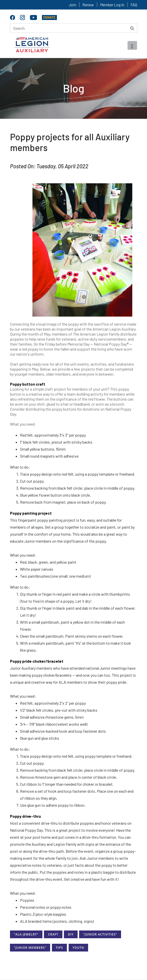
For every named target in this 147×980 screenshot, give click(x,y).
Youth (78, 948)
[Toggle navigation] (132, 45)
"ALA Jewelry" (26, 934)
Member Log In (112, 5)
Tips (59, 948)
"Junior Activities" (100, 934)
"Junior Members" (30, 948)
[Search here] (74, 28)
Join (72, 5)
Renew (88, 5)
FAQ (134, 5)
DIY (71, 934)
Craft (53, 934)
